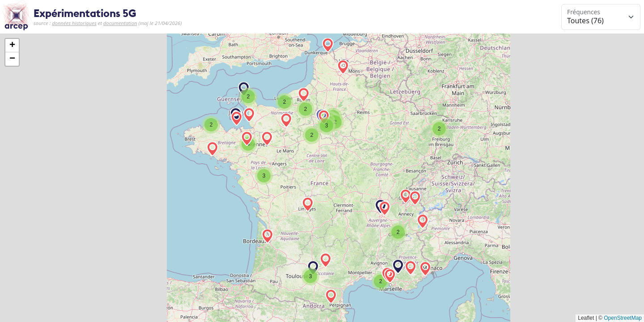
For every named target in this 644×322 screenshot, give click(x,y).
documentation (120, 23)
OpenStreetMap (623, 318)
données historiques (74, 23)
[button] (385, 208)
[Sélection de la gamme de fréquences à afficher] (601, 17)
